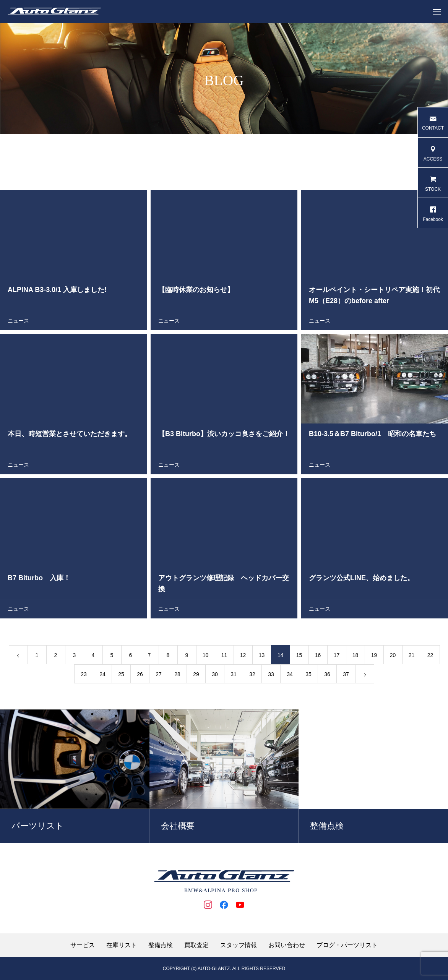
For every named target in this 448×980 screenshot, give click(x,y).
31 (234, 676)
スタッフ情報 (239, 945)
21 (412, 657)
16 (318, 657)
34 (290, 676)
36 (327, 676)
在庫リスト (122, 945)
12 (243, 657)
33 (271, 676)
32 (252, 676)
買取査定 (196, 945)
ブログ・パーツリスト (347, 945)
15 (299, 657)
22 (430, 657)
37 (346, 676)
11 (224, 657)
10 (206, 657)
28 (177, 676)
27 (159, 676)
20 (393, 657)
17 (337, 657)
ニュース (18, 323)
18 (355, 657)
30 (215, 676)
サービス (83, 945)
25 (121, 676)
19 (374, 657)
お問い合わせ (287, 945)
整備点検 (161, 945)
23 (84, 676)
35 (308, 676)
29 (196, 676)
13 (262, 657)
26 (140, 676)
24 (102, 676)
